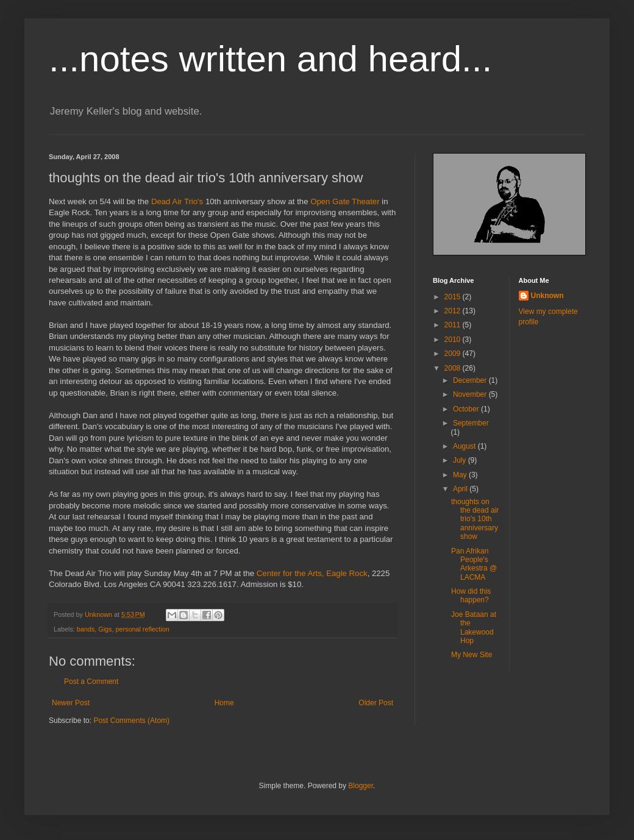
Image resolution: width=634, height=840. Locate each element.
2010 (454, 340)
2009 (454, 354)
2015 (454, 297)
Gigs (105, 629)
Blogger (361, 786)
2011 (454, 325)
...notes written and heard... (270, 59)
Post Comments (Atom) (131, 721)
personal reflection (142, 629)
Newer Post (71, 703)
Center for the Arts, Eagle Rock (312, 573)
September (471, 423)
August (465, 446)
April (461, 489)
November (471, 394)
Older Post (376, 703)
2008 (454, 368)
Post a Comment (91, 682)
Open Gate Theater (346, 201)
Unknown (547, 296)
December (471, 380)
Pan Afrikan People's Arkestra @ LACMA (474, 564)
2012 (454, 311)
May (461, 475)
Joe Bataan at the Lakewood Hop (474, 628)
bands (86, 629)
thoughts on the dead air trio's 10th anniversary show (475, 519)
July (461, 460)
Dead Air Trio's (177, 201)
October (467, 409)
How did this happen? (471, 596)
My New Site (472, 655)
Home (224, 703)
